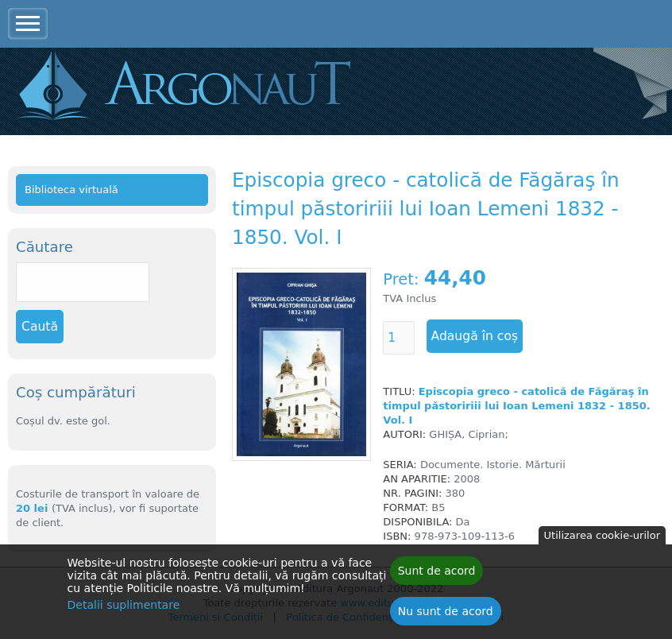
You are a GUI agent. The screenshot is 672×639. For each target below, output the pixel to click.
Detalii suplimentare (124, 609)
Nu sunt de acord (446, 615)
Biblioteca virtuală (71, 190)
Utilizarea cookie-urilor (602, 539)
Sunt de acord (437, 575)
